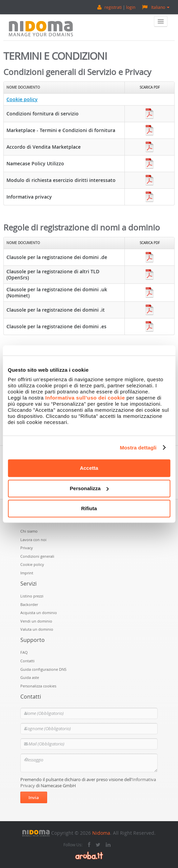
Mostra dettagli (138, 448)
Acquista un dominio (39, 613)
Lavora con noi (33, 540)
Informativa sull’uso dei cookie (85, 398)
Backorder (29, 604)
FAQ (24, 652)
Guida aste (30, 677)
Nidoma (101, 833)
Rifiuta (89, 508)
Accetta (89, 468)
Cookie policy (22, 99)
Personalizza (89, 488)
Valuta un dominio (37, 629)
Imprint (27, 573)
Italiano (156, 7)
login (131, 7)
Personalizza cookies (38, 686)
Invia (34, 797)
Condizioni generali (37, 556)
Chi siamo (29, 531)
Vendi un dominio (36, 621)
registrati (113, 7)
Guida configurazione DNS (43, 669)
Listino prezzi (32, 596)
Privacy (27, 548)
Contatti (27, 661)
